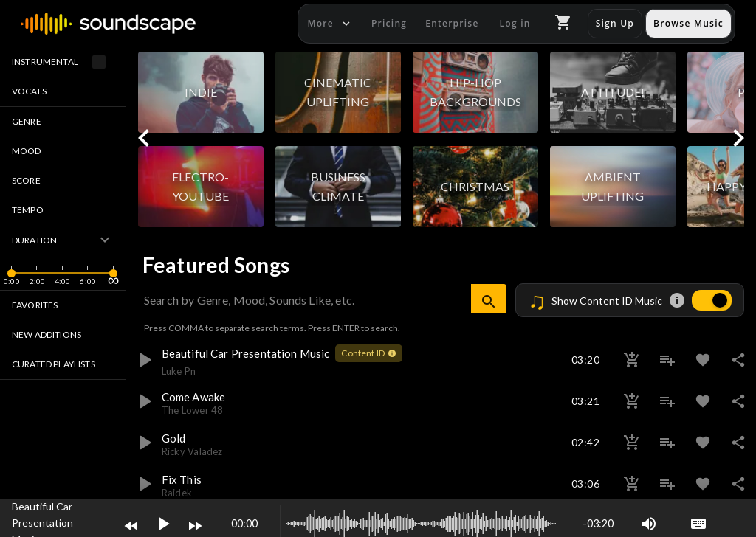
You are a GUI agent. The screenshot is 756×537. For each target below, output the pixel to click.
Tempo (28, 210)
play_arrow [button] (144, 360)
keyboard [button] (698, 524)
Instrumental (63, 62)
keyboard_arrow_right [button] (738, 138)
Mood (27, 151)
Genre (27, 121)
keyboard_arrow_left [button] (144, 138)
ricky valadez (192, 451)
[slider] (11, 283)
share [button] (738, 360)
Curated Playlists (54, 364)
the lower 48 (193, 410)
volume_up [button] (649, 524)
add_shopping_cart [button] (632, 360)
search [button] (489, 302)
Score (26, 180)
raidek (177, 493)
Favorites (35, 305)
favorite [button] (703, 360)
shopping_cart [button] (563, 22)
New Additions (47, 335)
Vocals (29, 91)
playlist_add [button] (667, 360)
